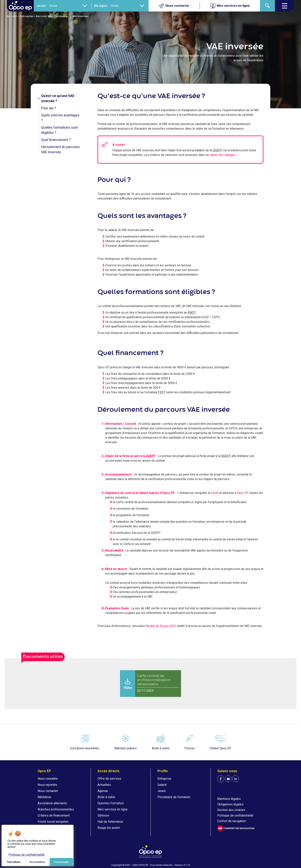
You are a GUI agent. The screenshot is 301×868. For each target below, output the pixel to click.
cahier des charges (222, 155)
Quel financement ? (56, 140)
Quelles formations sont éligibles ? (60, 130)
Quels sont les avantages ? (60, 118)
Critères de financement (54, 815)
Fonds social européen (53, 822)
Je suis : (42, 6)
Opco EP (243, 493)
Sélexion (103, 815)
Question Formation (111, 803)
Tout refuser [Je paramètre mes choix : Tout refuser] (14, 862)
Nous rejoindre (47, 785)
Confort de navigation (232, 821)
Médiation (44, 797)
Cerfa (215, 493)
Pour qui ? (49, 108)
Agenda (103, 791)
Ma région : (101, 6)
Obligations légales (230, 804)
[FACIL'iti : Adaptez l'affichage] (236, 828)
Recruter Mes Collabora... (53, 16)
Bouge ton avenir (109, 828)
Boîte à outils (106, 797)
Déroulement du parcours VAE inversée (60, 149)
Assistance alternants (52, 803)
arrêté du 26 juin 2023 (162, 626)
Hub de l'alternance (110, 822)
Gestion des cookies (231, 810)
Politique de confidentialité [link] (26, 855)
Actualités (104, 785)
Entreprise (26, 16)
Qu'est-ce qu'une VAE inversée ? (58, 98)
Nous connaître (48, 779)
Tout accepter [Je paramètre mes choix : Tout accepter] (61, 862)
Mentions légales (229, 799)
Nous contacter (48, 791)
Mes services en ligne (112, 809)
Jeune (162, 791)
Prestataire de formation (174, 797)
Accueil (12, 16)
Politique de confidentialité (235, 815)
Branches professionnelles (56, 809)
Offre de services (109, 779)
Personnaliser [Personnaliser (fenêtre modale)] (37, 862)
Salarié (162, 785)
